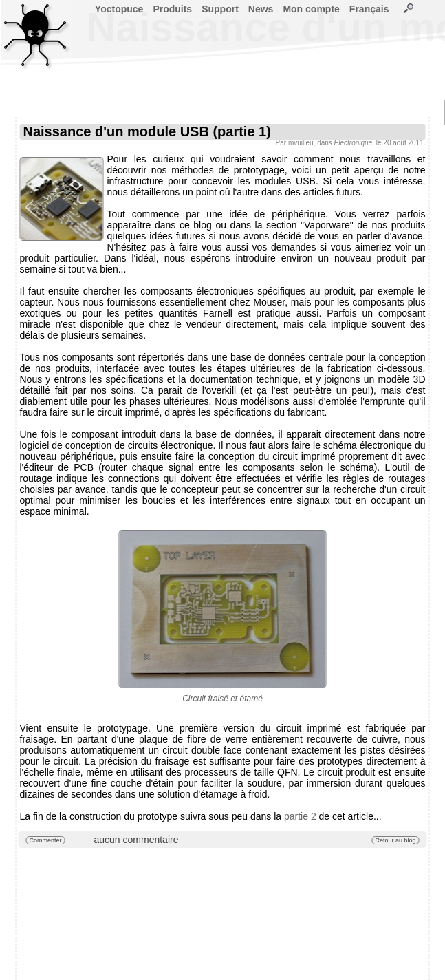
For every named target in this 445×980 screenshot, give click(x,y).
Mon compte (311, 9)
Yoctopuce (119, 9)
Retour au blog (395, 840)
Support (220, 9)
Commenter (46, 840)
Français (369, 9)
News (261, 9)
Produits (172, 9)
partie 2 (300, 816)
